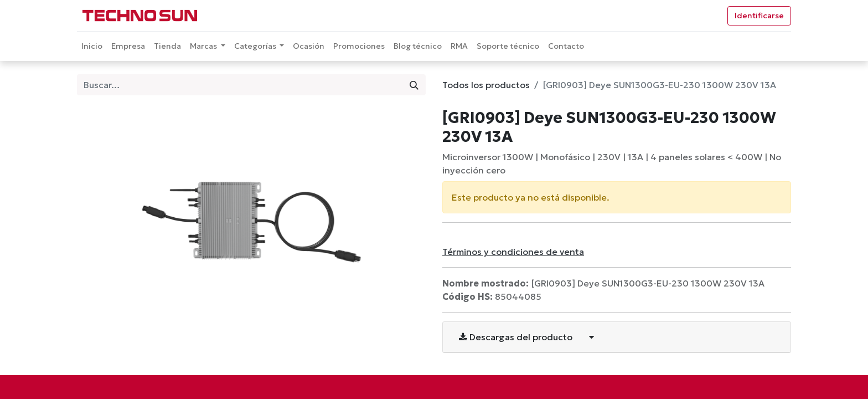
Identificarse (759, 16)
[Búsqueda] (414, 85)
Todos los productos (486, 85)
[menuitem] (92, 46)
